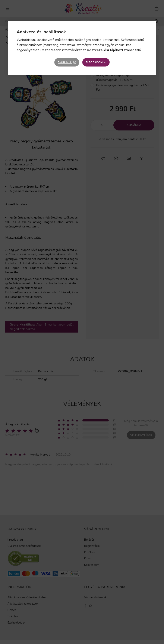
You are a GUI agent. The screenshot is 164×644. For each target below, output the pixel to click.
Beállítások (65, 62)
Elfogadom (94, 62)
